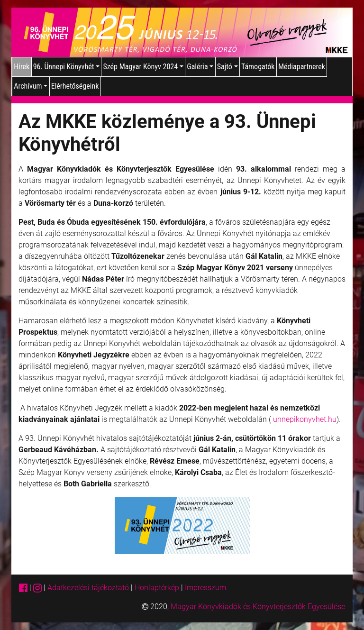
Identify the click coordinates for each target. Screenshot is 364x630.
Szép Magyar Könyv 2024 (143, 67)
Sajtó (227, 67)
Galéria (200, 67)
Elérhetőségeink (75, 86)
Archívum (31, 86)
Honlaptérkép (158, 588)
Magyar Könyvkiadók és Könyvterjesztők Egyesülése (258, 607)
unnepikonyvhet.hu (305, 419)
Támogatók (258, 67)
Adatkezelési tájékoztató (88, 588)
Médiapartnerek (302, 67)
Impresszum (205, 588)
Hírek (22, 67)
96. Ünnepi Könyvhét (66, 67)
